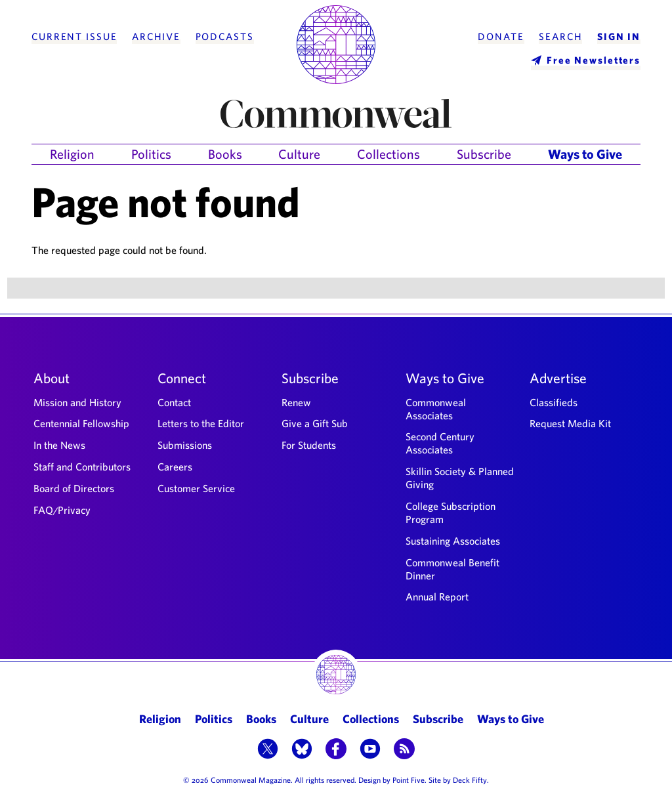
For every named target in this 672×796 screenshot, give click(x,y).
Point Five (409, 780)
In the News (59, 445)
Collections (388, 154)
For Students (309, 445)
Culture (299, 154)
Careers (175, 467)
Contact (174, 402)
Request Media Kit (570, 423)
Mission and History (77, 402)
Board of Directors (74, 488)
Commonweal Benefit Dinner (452, 569)
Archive (156, 37)
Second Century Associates (440, 443)
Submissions (185, 445)
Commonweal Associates (436, 409)
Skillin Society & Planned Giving (460, 478)
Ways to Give (585, 154)
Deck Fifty (470, 780)
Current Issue (74, 37)
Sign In (619, 37)
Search (560, 37)
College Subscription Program (451, 513)
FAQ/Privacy (62, 510)
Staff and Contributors (82, 467)
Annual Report (437, 597)
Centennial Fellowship (81, 423)
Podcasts (225, 37)
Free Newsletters (594, 60)
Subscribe (484, 154)
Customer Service (196, 488)
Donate (501, 37)
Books (225, 154)
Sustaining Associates (453, 541)
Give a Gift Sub (315, 423)
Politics (151, 154)
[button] (268, 750)
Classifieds (554, 402)
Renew (296, 402)
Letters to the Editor (201, 423)
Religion (72, 154)
